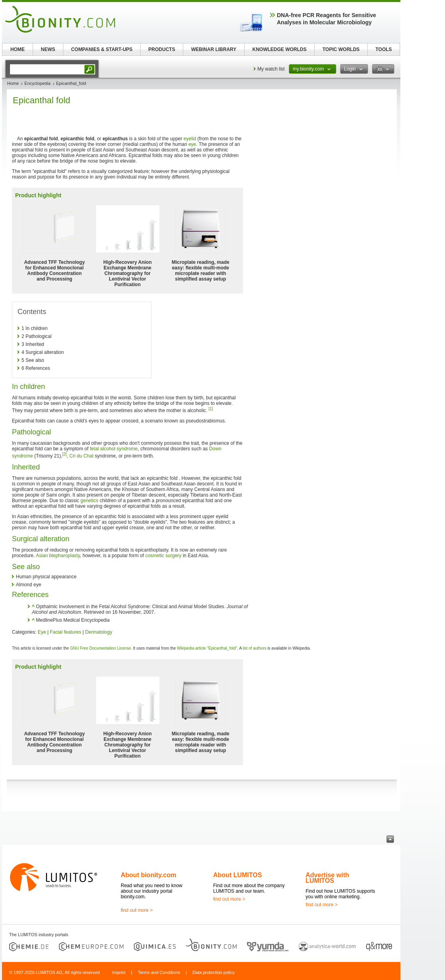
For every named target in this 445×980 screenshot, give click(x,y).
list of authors (254, 648)
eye (192, 144)
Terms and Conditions (159, 972)
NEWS (48, 49)
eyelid (190, 139)
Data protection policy (214, 972)
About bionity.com (148, 875)
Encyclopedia (37, 83)
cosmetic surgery (164, 556)
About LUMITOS (237, 875)
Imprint (119, 972)
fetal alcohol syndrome (114, 449)
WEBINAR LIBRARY (214, 49)
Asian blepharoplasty (58, 556)
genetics (89, 501)
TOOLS (383, 49)
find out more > (137, 910)
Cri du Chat (81, 456)
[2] (64, 454)
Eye (42, 632)
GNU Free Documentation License (101, 648)
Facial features (66, 632)
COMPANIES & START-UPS (102, 49)
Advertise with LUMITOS (327, 878)
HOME (18, 49)
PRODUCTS (162, 49)
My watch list (271, 69)
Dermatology (99, 632)
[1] (211, 409)
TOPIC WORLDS (341, 49)
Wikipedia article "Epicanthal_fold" (207, 648)
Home (13, 83)
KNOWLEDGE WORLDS (280, 49)
